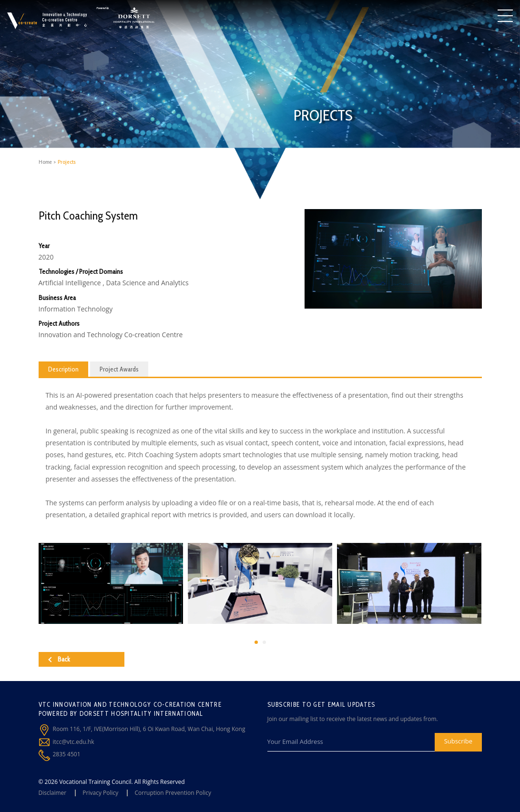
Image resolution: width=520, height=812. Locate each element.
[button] (256, 642)
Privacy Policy (100, 793)
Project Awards (119, 369)
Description (63, 369)
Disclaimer (53, 793)
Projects (67, 162)
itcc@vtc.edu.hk (74, 742)
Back (59, 659)
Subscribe (458, 741)
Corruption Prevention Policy (173, 793)
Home (45, 162)
